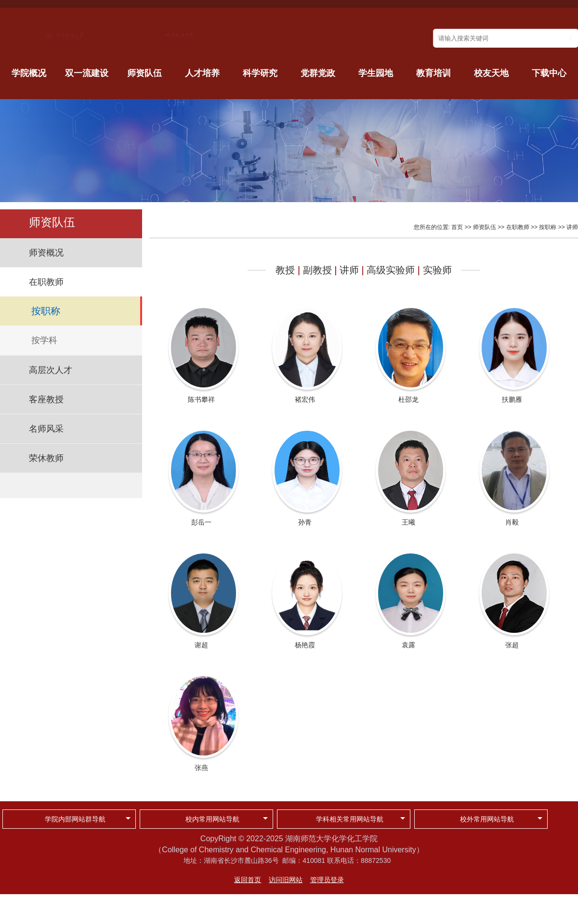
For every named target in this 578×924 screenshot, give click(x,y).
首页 (457, 227)
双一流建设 (87, 73)
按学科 (44, 340)
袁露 (408, 645)
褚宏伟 (305, 399)
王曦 (408, 522)
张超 (512, 645)
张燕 (201, 768)
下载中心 (549, 73)
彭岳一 (201, 522)
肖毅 (512, 522)
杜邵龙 (408, 399)
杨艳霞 (305, 645)
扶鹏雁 (512, 399)
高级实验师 (391, 270)
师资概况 (46, 253)
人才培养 (202, 73)
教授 (285, 270)
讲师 (572, 227)
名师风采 (46, 429)
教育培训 (433, 73)
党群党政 (318, 73)
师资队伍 (144, 73)
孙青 (305, 522)
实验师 (437, 270)
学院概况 (29, 73)
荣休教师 (46, 458)
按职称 (46, 311)
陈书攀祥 (201, 399)
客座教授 (46, 399)
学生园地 (376, 73)
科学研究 (260, 73)
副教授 (317, 270)
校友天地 (491, 73)
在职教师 (46, 282)
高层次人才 (51, 370)
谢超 (201, 645)
